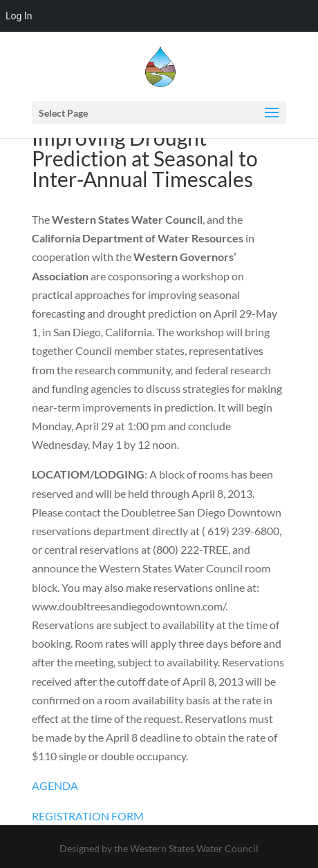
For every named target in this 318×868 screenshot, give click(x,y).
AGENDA (55, 785)
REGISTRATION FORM (88, 816)
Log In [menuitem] (19, 16)
